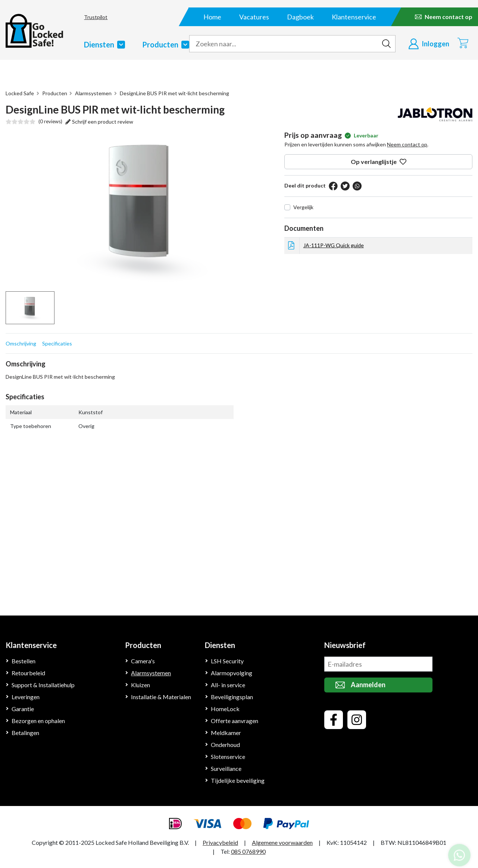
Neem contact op (407, 144)
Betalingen (26, 733)
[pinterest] (356, 186)
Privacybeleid (222, 842)
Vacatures (254, 17)
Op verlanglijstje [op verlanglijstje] (378, 162)
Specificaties (57, 343)
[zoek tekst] (283, 44)
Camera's (144, 661)
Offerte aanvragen (235, 721)
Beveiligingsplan (232, 697)
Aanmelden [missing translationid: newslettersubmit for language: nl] (360, 685)
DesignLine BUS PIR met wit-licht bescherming (173, 93)
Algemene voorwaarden (285, 842)
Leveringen (26, 697)
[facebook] (332, 186)
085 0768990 (248, 851)
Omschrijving (21, 343)
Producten (165, 44)
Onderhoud (226, 745)
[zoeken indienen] (386, 44)
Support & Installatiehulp (44, 685)
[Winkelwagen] (463, 43)
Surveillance (227, 768)
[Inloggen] (429, 44)
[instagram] (357, 720)
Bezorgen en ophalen (40, 721)
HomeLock (225, 709)
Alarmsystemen (93, 93)
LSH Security (228, 661)
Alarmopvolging (231, 673)
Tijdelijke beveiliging (237, 780)
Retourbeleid (29, 673)
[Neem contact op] (443, 17)
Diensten (103, 44)
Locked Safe (20, 93)
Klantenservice (354, 17)
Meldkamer (226, 733)
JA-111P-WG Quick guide (333, 245)
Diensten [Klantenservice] (221, 645)
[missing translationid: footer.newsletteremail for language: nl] (378, 664)
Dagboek (300, 17)
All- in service (229, 685)
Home (212, 17)
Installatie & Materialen (161, 697)
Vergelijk (303, 207)
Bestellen (24, 661)
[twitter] (344, 186)
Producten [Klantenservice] (143, 645)
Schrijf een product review (99, 121)
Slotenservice (229, 757)
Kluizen (141, 685)
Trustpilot (92, 17)
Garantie (23, 709)
